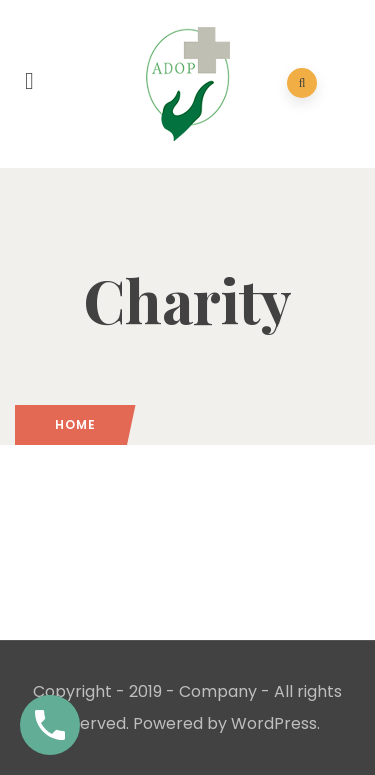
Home (75, 424)
